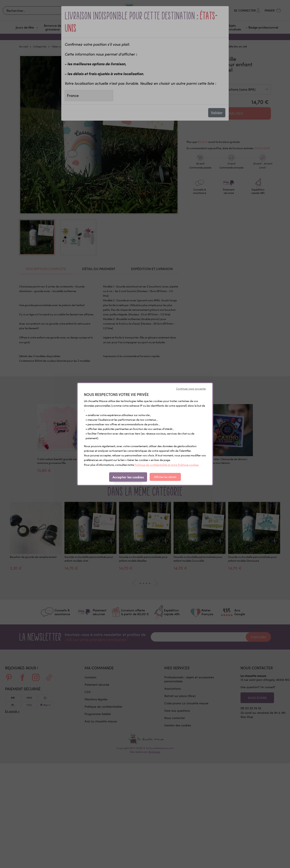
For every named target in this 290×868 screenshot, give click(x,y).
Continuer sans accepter (191, 389)
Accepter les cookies (128, 477)
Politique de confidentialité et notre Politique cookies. (167, 465)
